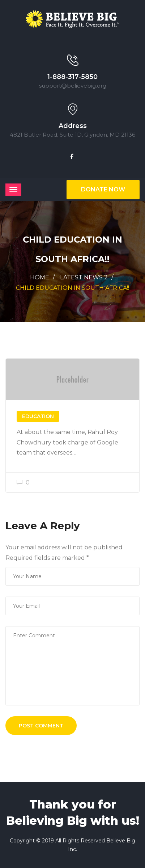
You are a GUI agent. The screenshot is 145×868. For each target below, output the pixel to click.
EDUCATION (38, 416)
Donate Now (103, 189)
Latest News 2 (84, 277)
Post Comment (41, 726)
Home (40, 277)
